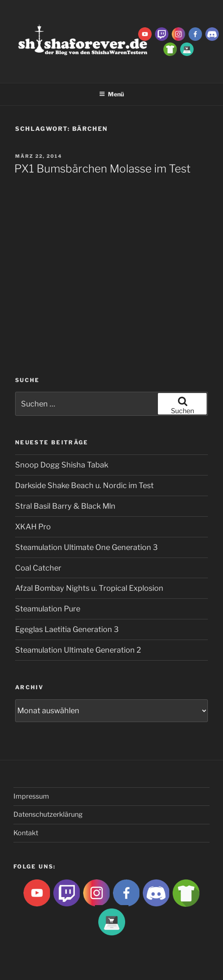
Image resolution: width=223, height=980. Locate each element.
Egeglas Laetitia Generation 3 (67, 629)
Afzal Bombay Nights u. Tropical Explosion (89, 588)
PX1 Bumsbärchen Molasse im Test (102, 169)
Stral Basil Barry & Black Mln (65, 506)
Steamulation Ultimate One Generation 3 (87, 547)
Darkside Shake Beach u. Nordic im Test (84, 485)
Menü (111, 94)
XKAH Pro (33, 527)
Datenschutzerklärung (48, 814)
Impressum (31, 796)
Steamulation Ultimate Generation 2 (78, 650)
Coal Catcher (38, 568)
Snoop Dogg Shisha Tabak (62, 465)
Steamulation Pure (48, 609)
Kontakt (26, 833)
